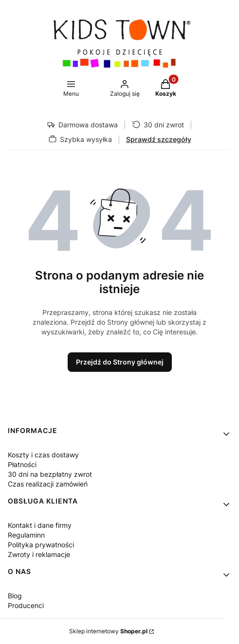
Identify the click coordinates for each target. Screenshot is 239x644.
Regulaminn (26, 535)
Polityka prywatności (41, 545)
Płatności (22, 464)
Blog (15, 596)
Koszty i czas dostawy (43, 455)
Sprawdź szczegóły (159, 139)
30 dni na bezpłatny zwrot (50, 474)
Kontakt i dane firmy (40, 525)
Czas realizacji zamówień (48, 484)
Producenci (26, 605)
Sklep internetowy (108, 631)
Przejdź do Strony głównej (120, 362)
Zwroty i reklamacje (39, 554)
